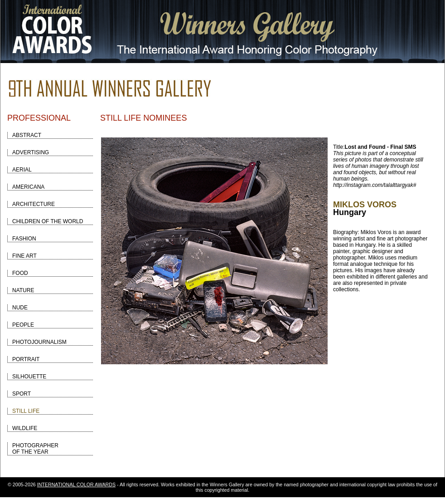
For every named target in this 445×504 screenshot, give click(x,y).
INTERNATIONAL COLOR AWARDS (76, 484)
